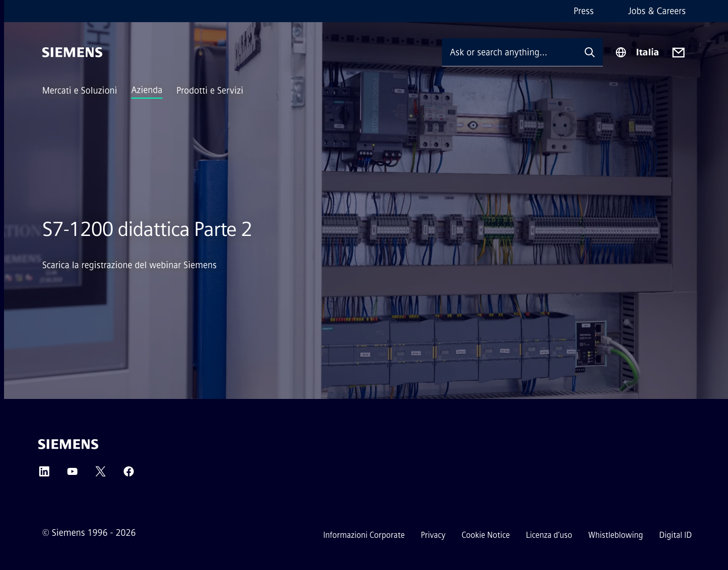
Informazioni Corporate (364, 535)
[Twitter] (101, 475)
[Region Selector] (637, 52)
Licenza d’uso (549, 535)
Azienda (147, 90)
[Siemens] (72, 52)
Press (584, 11)
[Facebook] (129, 475)
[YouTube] (72, 475)
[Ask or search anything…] (509, 52)
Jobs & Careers (657, 11)
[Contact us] (678, 53)
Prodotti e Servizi (210, 91)
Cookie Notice (486, 535)
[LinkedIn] (44, 475)
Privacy (433, 535)
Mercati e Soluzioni (80, 91)
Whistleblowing (616, 535)
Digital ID (675, 535)
